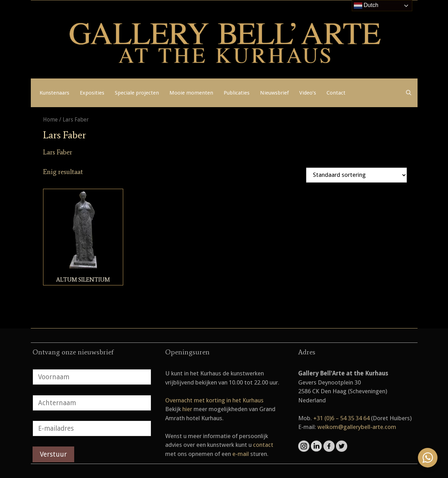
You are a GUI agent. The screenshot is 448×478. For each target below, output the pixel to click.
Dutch (366, 6)
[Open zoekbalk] (409, 93)
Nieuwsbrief (274, 93)
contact (263, 445)
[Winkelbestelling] (356, 175)
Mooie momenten (191, 93)
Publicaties (237, 93)
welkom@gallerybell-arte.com (357, 427)
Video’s (308, 93)
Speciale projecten (137, 93)
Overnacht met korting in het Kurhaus (214, 400)
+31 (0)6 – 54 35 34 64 (341, 418)
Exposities (92, 93)
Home (50, 120)
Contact (336, 93)
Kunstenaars (54, 93)
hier (187, 409)
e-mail (241, 454)
